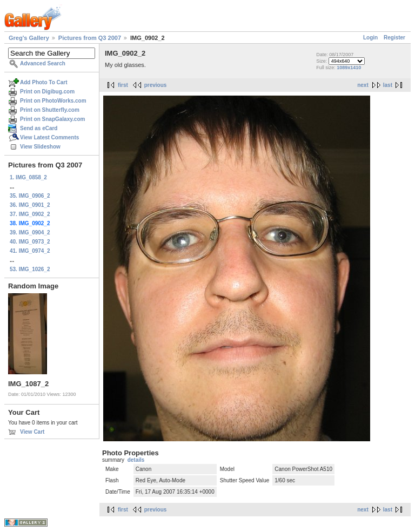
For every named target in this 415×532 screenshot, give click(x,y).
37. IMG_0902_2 (30, 214)
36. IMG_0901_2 (30, 205)
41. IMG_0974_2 (30, 251)
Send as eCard (39, 128)
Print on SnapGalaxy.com (52, 119)
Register (394, 38)
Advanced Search (43, 63)
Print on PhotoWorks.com (53, 101)
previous (156, 85)
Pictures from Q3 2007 (90, 38)
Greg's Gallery (29, 38)
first (123, 85)
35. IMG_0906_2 (30, 196)
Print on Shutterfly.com (50, 110)
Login (370, 38)
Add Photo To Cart (44, 82)
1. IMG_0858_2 (28, 177)
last (388, 85)
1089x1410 (349, 68)
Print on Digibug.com (47, 92)
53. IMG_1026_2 (30, 269)
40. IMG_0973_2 (30, 242)
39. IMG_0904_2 (30, 233)
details (136, 460)
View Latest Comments (49, 137)
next (363, 85)
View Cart (32, 432)
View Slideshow (40, 147)
